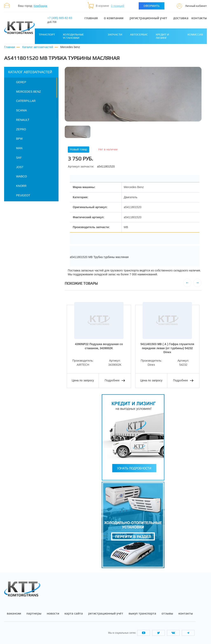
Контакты (199, 18)
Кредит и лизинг (162, 36)
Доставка (181, 18)
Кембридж (40, 6)
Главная (91, 18)
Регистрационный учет (148, 18)
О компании (114, 18)
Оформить (152, 6)
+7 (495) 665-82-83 (60, 20)
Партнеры (34, 613)
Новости (53, 613)
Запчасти (115, 34)
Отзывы (167, 613)
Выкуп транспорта (142, 613)
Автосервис (139, 34)
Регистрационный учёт (106, 613)
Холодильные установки (73, 36)
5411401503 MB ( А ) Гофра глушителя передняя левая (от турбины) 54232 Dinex (167, 348)
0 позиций (118, 6)
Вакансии (14, 613)
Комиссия (195, 34)
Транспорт (47, 34)
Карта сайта (74, 613)
